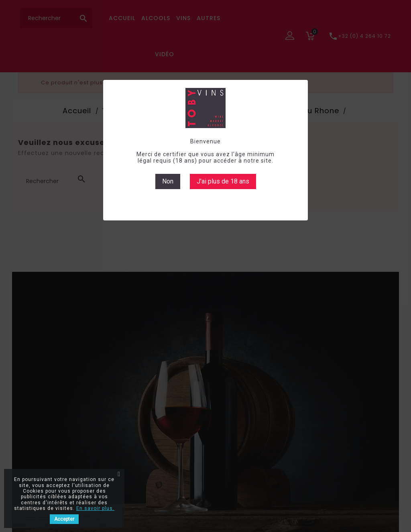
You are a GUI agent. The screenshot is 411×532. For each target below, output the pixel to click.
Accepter (64, 519)
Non (168, 181)
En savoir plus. (95, 508)
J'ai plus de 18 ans (223, 181)
